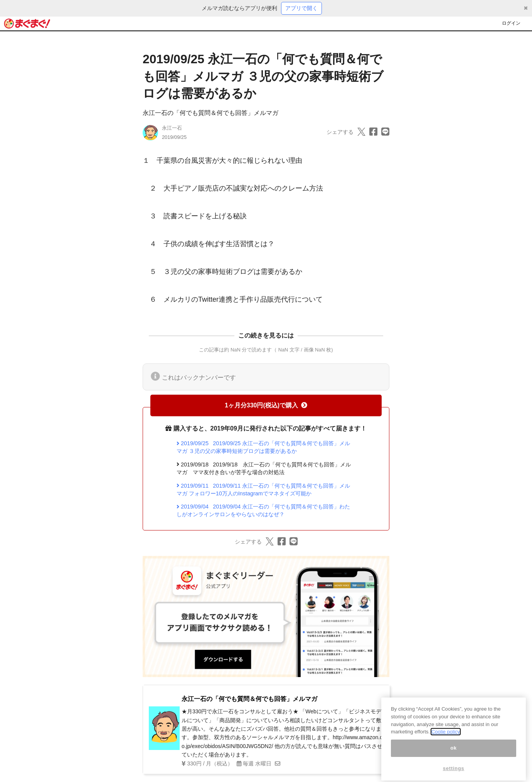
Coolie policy (446, 741)
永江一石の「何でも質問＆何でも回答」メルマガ (210, 113)
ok (454, 757)
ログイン (511, 23)
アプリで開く (301, 8)
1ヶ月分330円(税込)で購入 (266, 405)
